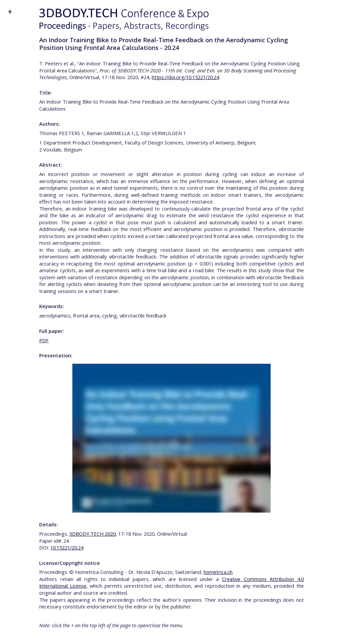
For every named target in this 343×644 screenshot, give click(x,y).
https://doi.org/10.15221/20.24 (185, 77)
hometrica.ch (218, 572)
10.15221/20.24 (67, 547)
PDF (44, 340)
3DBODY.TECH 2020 (92, 534)
